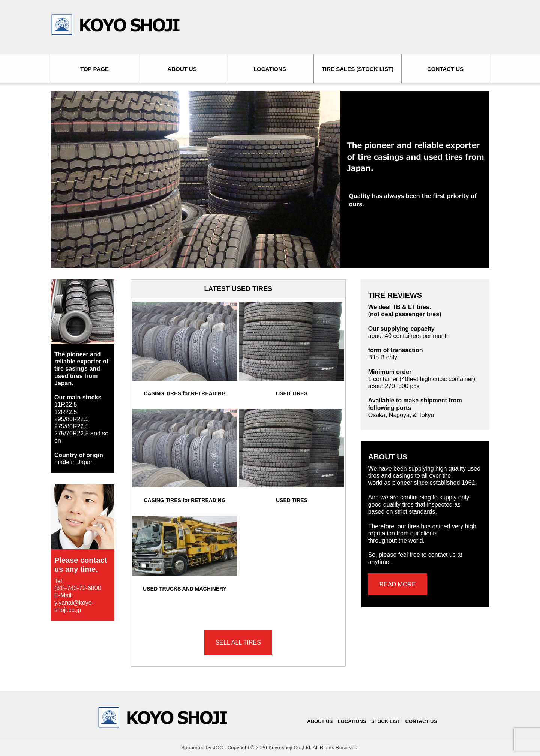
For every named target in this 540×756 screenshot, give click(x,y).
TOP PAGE (94, 69)
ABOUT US (182, 69)
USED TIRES (292, 349)
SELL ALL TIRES (238, 643)
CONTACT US (445, 69)
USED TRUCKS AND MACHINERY (185, 554)
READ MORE (398, 584)
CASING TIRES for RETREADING (185, 349)
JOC (218, 748)
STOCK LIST (386, 721)
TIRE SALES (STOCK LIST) (358, 69)
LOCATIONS (270, 69)
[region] (270, 179)
